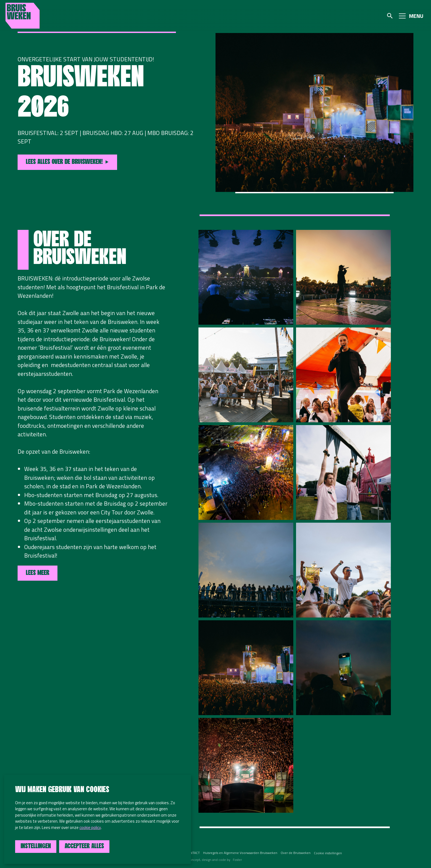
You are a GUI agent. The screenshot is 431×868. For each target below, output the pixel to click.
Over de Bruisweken (296, 853)
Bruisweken (23, 16)
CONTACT (193, 853)
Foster (237, 860)
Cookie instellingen (328, 853)
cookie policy (90, 828)
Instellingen (36, 846)
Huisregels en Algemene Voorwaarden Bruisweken (240, 853)
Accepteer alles (84, 846)
